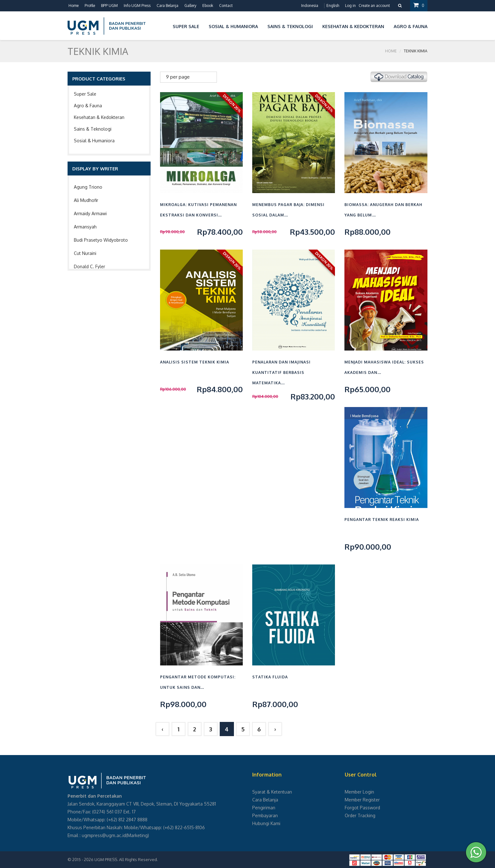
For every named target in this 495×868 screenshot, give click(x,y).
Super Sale (85, 94)
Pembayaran (265, 815)
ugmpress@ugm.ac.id (104, 835)
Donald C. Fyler (89, 266)
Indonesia (310, 6)
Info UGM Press (137, 6)
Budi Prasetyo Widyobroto (101, 240)
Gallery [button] (190, 6)
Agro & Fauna (88, 106)
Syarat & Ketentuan (272, 792)
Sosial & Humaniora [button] (233, 26)
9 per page (178, 77)
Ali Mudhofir (86, 200)
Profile (90, 6)
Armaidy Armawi (90, 213)
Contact (226, 6)
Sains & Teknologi (93, 129)
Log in (350, 6)
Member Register (362, 800)
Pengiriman (264, 808)
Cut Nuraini (85, 253)
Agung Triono (88, 187)
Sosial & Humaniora (94, 141)
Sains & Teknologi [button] (290, 26)
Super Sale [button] (186, 26)
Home (74, 6)
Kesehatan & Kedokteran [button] (353, 26)
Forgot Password (362, 808)
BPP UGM (109, 6)
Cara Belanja (167, 6)
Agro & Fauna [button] (411, 26)
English (333, 6)
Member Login (359, 792)
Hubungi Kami (266, 823)
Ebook (208, 6)
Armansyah (85, 227)
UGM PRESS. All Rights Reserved (126, 859)
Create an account (374, 6)
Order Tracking (360, 815)
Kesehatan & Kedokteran (99, 117)
